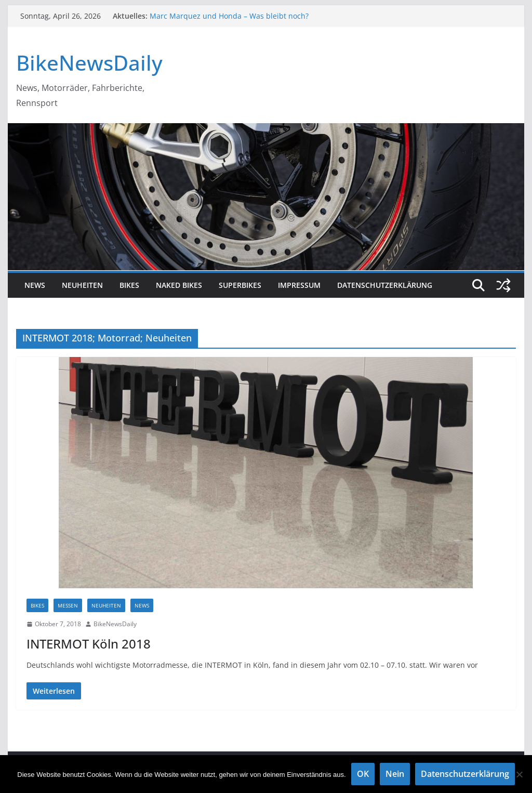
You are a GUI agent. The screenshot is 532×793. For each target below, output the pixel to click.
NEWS (35, 285)
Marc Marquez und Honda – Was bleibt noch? (229, 16)
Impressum (299, 285)
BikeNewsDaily (89, 63)
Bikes (129, 285)
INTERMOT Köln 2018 (89, 644)
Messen (68, 605)
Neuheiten (82, 285)
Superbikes (240, 285)
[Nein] (519, 774)
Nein (395, 774)
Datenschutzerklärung (385, 285)
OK (363, 774)
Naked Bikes (179, 285)
